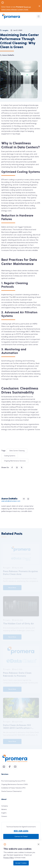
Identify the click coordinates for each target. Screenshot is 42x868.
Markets (4, 809)
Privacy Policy (9, 858)
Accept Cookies (21, 863)
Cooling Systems (10, 456)
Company (5, 806)
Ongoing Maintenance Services (15, 461)
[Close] (39, 844)
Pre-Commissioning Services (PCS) (13, 781)
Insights (4, 813)
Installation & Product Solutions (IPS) (13, 788)
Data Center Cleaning (17, 451)
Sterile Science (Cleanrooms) (11, 791)
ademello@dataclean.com (11, 501)
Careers (4, 816)
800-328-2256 (21, 831)
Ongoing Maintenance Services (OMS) (15, 784)
